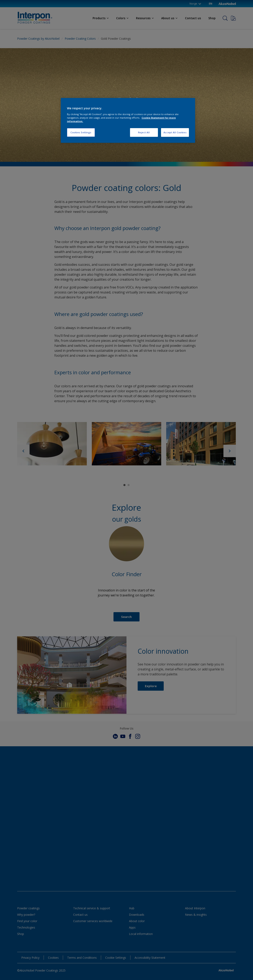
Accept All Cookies (175, 132)
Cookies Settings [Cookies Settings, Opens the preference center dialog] (81, 132)
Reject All (144, 132)
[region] (128, 120)
